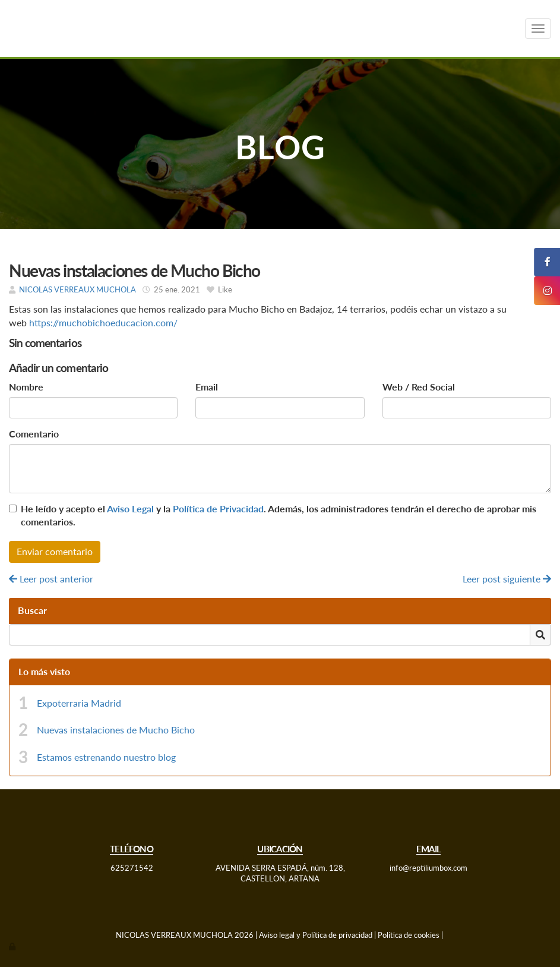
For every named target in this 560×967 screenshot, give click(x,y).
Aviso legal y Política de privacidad (316, 935)
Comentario (34, 434)
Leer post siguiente (507, 579)
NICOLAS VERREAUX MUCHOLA (78, 289)
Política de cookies (409, 935)
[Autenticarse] (13, 946)
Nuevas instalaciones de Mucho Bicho (116, 730)
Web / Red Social (419, 387)
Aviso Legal (130, 508)
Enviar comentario (55, 551)
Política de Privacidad (218, 508)
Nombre (26, 387)
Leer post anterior (51, 579)
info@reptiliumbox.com (428, 868)
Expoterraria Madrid (79, 703)
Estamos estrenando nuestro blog (106, 757)
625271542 (132, 868)
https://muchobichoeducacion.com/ (105, 322)
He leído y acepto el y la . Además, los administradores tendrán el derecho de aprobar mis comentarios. (279, 515)
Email (207, 387)
